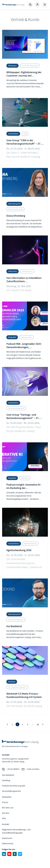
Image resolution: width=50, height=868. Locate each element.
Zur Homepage (14, 5)
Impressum (7, 838)
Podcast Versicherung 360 (14, 786)
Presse (5, 802)
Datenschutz (8, 843)
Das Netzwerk (8, 775)
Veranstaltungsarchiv (11, 791)
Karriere (6, 813)
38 (38, 724)
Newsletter (7, 797)
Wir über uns (8, 808)
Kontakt (6, 824)
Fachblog (6, 780)
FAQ (4, 818)
